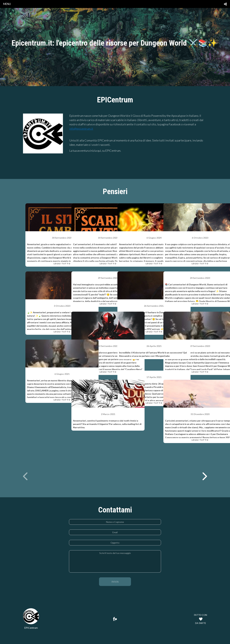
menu (7, 4)
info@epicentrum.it (81, 129)
